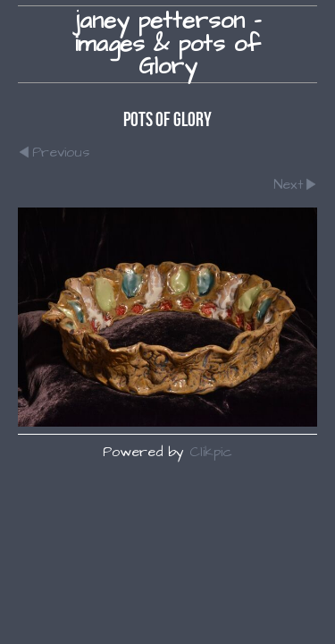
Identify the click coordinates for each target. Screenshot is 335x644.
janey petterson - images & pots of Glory (168, 44)
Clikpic (211, 452)
